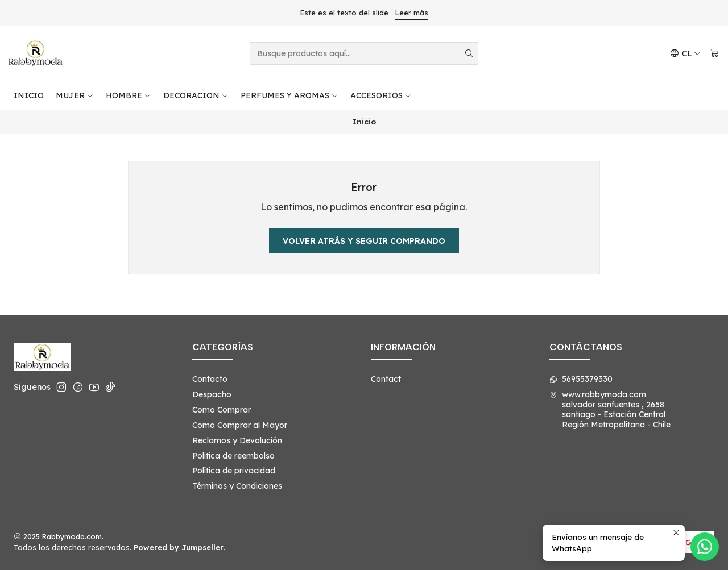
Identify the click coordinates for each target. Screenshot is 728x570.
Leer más (412, 13)
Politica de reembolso (233, 456)
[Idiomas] (685, 54)
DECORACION (196, 95)
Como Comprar (222, 410)
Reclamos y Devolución (237, 440)
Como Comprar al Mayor (240, 425)
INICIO (29, 95)
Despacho (212, 394)
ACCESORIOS (381, 95)
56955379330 (581, 379)
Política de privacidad (234, 471)
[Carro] (714, 54)
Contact (386, 379)
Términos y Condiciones (237, 486)
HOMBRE (129, 95)
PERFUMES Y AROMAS (289, 95)
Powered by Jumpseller (179, 547)
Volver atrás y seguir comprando (364, 241)
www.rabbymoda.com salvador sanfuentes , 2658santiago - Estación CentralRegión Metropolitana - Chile (610, 409)
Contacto (210, 379)
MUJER (75, 95)
